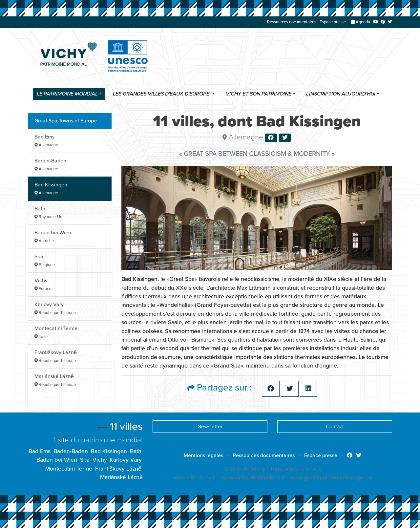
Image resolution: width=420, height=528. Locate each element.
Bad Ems (46, 141)
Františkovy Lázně (56, 356)
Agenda (361, 22)
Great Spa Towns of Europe (66, 121)
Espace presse (333, 22)
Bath (49, 212)
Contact (335, 427)
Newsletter (210, 427)
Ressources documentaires (292, 22)
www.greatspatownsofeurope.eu (331, 478)
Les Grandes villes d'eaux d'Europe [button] (162, 94)
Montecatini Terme (56, 332)
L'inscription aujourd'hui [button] (341, 94)
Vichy (43, 284)
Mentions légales (203, 455)
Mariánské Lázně (55, 380)
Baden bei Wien (53, 236)
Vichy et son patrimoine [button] (259, 94)
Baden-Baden (50, 165)
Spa (45, 260)
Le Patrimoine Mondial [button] (67, 94)
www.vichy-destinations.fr (253, 478)
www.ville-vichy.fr (195, 478)
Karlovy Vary (55, 308)
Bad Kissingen (51, 189)
